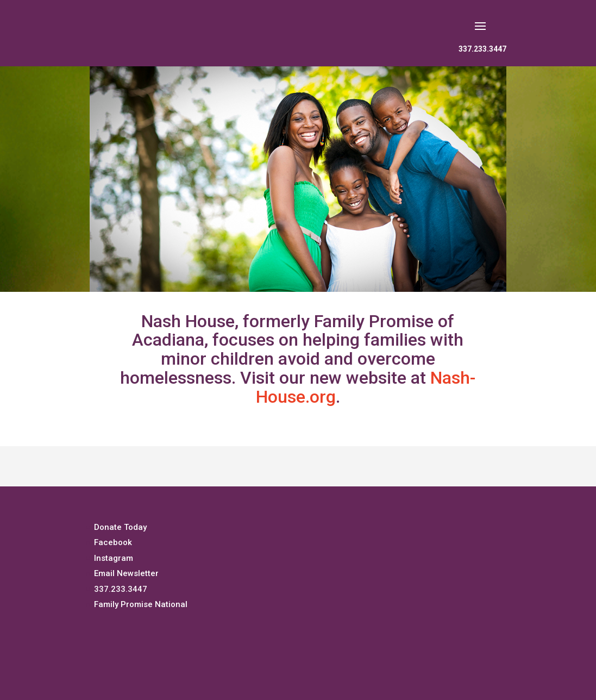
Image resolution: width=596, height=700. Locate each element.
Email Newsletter (126, 573)
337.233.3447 (482, 49)
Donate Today (120, 527)
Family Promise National (141, 604)
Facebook (113, 542)
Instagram (114, 558)
